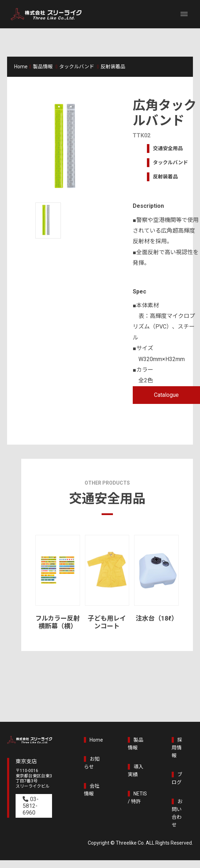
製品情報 (43, 67)
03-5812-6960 (31, 806)
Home (21, 67)
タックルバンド (77, 67)
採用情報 (177, 748)
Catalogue (166, 395)
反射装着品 (113, 67)
